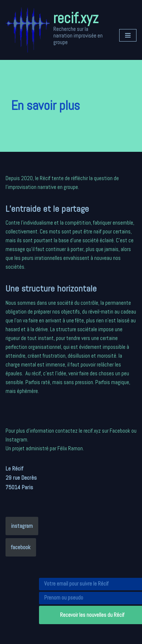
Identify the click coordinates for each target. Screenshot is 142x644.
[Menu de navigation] (128, 35)
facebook (21, 547)
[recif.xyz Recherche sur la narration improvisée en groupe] (57, 30)
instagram (22, 526)
